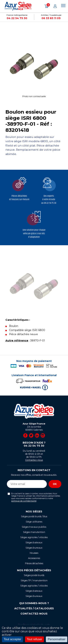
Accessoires (34, 558)
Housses (34, 553)
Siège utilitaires (34, 522)
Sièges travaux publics (34, 527)
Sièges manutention (34, 532)
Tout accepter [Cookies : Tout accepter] (13, 639)
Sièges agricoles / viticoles (34, 537)
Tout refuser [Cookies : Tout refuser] (34, 639)
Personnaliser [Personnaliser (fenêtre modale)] (57, 639)
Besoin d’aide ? (34, 444)
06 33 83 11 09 (51, 18)
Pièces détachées (34, 563)
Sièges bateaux (34, 543)
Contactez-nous (34, 460)
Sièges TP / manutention (34, 580)
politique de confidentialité (24, 501)
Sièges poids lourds (34, 575)
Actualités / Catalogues (34, 608)
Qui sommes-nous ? (34, 603)
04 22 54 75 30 (17, 18)
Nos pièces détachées (34, 570)
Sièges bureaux (34, 548)
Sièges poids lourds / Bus (34, 516)
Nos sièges (34, 511)
